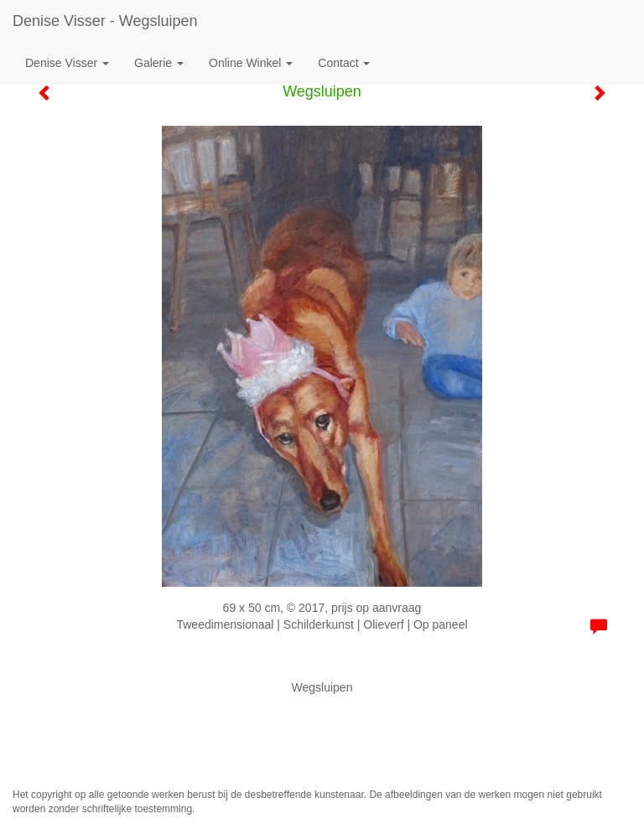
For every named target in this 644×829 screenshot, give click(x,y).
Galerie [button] (159, 63)
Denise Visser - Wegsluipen (105, 21)
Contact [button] (344, 63)
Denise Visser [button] (67, 63)
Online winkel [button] (251, 63)
